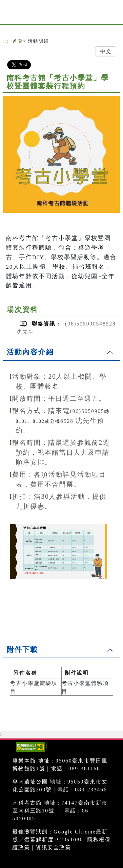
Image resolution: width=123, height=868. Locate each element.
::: (6, 41)
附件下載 (22, 650)
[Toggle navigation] (113, 14)
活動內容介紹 (30, 352)
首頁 (18, 41)
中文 (106, 51)
